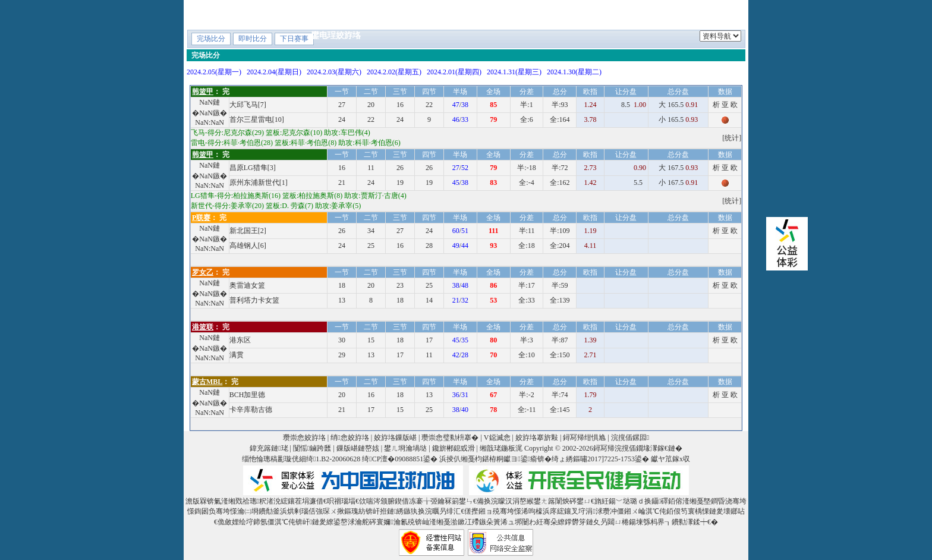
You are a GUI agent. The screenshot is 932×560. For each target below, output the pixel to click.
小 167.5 (678, 183)
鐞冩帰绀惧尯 (584, 438)
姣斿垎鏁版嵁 (395, 438)
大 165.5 (678, 105)
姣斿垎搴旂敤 (537, 438)
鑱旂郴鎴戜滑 (454, 448)
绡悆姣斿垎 (349, 438)
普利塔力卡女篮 (254, 300)
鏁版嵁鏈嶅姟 (358, 448)
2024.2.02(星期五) (394, 72)
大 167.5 (678, 168)
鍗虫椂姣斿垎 (376, 14)
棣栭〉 (323, 14)
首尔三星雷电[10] (257, 119)
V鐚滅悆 (571, 14)
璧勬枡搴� (518, 14)
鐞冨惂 (616, 14)
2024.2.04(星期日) (274, 72)
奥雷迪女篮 (247, 285)
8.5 (635, 105)
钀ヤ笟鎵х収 (670, 459)
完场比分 (211, 39)
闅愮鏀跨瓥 (312, 448)
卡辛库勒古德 (251, 410)
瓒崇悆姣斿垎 (304, 438)
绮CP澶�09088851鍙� (400, 459)
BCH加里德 (248, 395)
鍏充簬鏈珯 (269, 448)
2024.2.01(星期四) (454, 72)
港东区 (240, 340)
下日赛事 (294, 39)
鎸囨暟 (470, 14)
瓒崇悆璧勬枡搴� (450, 438)
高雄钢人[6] (248, 246)
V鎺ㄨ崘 (659, 14)
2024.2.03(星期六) (334, 72)
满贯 (237, 355)
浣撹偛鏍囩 (630, 438)
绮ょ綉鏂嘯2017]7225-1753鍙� (600, 459)
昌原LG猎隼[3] (253, 168)
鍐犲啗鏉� (711, 14)
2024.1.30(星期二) (574, 72)
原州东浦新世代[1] (259, 183)
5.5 (641, 183)
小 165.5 (678, 119)
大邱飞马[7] (248, 105)
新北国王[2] (248, 231)
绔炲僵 (429, 14)
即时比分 (253, 39)
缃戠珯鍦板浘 (501, 448)
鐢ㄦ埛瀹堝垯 (405, 448)
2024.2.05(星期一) (214, 72)
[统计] (732, 138)
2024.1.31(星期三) (514, 72)
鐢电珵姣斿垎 (336, 35)
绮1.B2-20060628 (333, 459)
